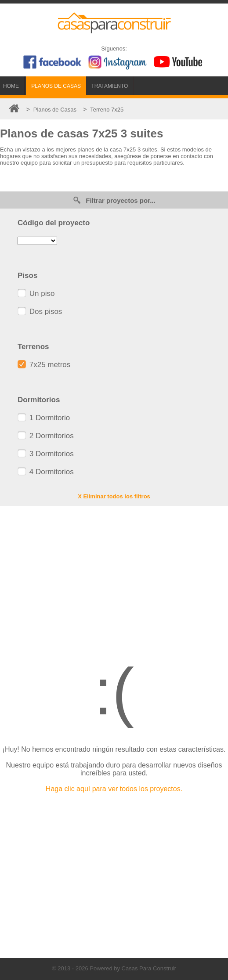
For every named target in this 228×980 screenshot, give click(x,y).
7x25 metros (44, 365)
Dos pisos (40, 312)
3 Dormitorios (46, 454)
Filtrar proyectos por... (114, 200)
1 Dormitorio (44, 418)
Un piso (36, 294)
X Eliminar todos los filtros (114, 496)
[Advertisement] (114, 576)
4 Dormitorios (46, 472)
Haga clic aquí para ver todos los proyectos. (114, 789)
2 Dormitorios (46, 436)
